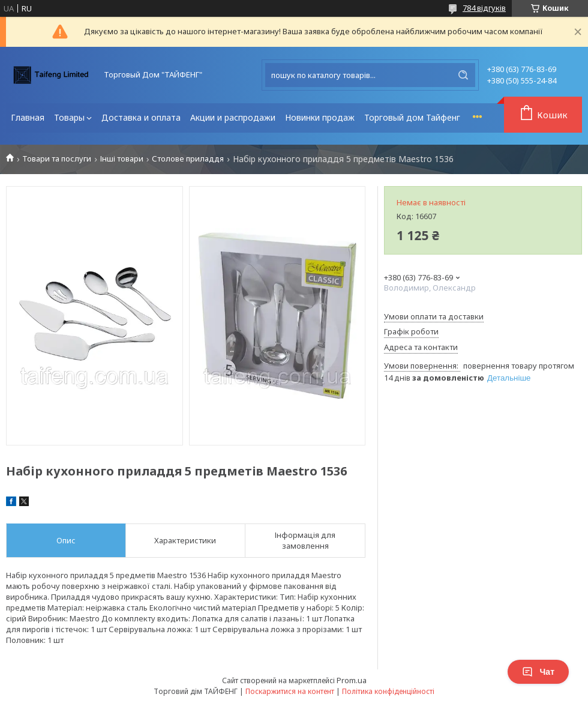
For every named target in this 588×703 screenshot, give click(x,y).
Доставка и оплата (141, 117)
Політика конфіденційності (388, 691)
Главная (28, 117)
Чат (538, 672)
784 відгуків (484, 8)
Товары (69, 117)
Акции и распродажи (233, 117)
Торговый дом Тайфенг (412, 117)
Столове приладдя (188, 159)
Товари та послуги (57, 159)
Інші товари (122, 159)
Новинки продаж (320, 117)
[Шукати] (463, 75)
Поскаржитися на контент (290, 691)
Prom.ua (352, 680)
